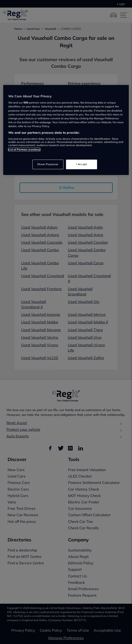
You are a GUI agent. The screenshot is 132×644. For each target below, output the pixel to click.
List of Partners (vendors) (24, 150)
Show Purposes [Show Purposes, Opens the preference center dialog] (48, 164)
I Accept (82, 164)
